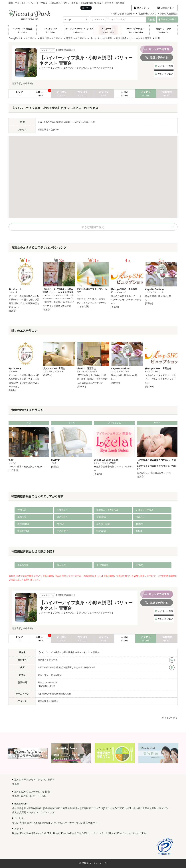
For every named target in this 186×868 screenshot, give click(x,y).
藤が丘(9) (62, 565)
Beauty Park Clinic (22, 833)
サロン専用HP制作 (22, 823)
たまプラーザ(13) (144, 510)
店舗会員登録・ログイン (155, 808)
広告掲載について (147, 14)
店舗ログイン (167, 8)
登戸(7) (61, 524)
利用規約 (49, 808)
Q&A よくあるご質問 (113, 808)
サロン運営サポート (87, 823)
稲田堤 (139, 531)
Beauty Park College (64, 833)
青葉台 (16, 784)
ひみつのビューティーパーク (92, 833)
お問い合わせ (133, 808)
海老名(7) (141, 517)
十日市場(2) (102, 565)
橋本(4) (140, 524)
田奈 (33, 796)
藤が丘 (25, 796)
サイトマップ (47, 812)
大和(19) (22, 510)
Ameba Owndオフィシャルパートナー (54, 823)
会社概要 (17, 808)
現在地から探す (167, 19)
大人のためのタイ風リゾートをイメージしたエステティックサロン (126, 300)
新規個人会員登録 (169, 14)
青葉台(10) (23, 565)
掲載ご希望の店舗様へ (124, 14)
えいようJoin (139, 833)
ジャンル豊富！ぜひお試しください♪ (27, 467)
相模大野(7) (23, 524)
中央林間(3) (23, 531)
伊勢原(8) (101, 517)
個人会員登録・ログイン (25, 812)
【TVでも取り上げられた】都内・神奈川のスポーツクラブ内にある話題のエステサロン (92, 379)
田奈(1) (140, 565)
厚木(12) (22, 517)
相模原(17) (62, 510)
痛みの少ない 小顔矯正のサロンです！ (155, 473)
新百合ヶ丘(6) (103, 524)
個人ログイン (144, 8)
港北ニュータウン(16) (107, 510)
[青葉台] (12, 311)
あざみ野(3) (63, 531)
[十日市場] (14, 470)
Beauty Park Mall (42, 833)
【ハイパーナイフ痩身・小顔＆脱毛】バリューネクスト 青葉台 (69, 652)
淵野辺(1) (101, 531)
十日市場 (42, 796)
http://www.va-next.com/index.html (54, 694)
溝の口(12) (62, 517)
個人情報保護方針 (33, 808)
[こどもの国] (83, 307)
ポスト (86, 8)
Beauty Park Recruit (120, 833)
